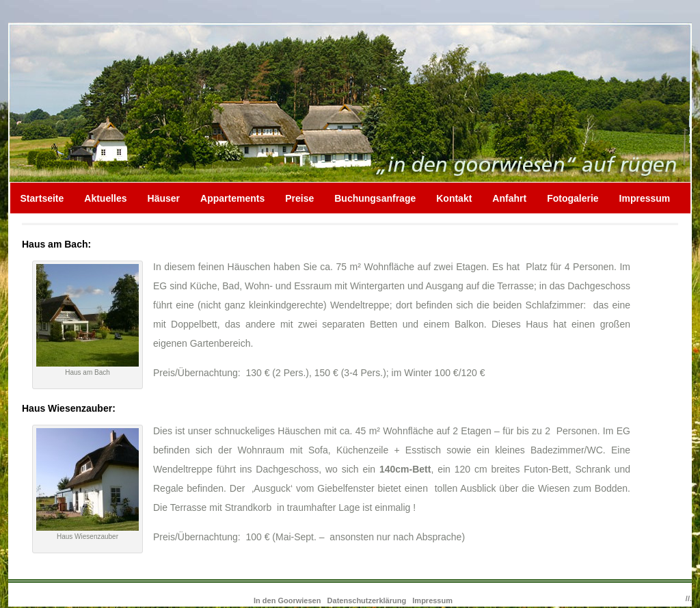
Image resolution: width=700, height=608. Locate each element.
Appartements (232, 198)
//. (689, 598)
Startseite (42, 198)
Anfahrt (509, 198)
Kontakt (454, 198)
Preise (299, 198)
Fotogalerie (573, 198)
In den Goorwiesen (288, 600)
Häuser (164, 198)
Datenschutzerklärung (367, 600)
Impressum (645, 198)
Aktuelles (105, 198)
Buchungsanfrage (375, 198)
